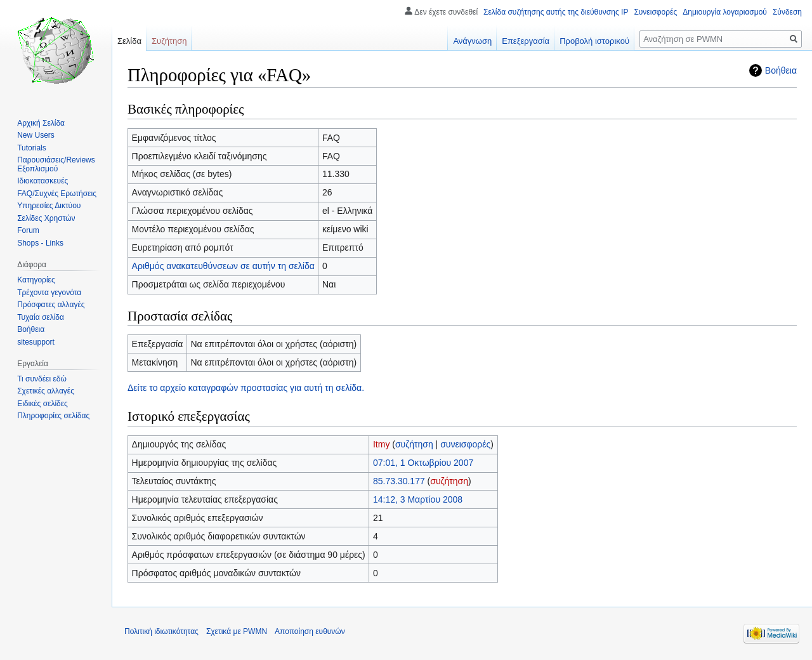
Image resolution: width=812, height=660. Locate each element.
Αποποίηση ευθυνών (310, 631)
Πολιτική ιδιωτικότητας (161, 631)
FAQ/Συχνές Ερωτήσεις (57, 194)
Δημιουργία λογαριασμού (725, 12)
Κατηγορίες (36, 280)
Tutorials (32, 148)
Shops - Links (40, 243)
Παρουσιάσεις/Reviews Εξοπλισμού (56, 164)
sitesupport (36, 342)
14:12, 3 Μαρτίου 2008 (418, 499)
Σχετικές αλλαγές (46, 391)
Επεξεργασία (526, 41)
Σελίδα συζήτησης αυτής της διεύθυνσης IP (556, 12)
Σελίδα (129, 41)
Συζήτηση (169, 41)
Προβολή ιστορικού (594, 41)
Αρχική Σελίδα (41, 123)
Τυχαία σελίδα (41, 317)
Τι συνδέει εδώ (42, 379)
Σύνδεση (787, 12)
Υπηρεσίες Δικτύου (49, 206)
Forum (28, 230)
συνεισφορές (465, 444)
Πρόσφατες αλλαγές (51, 305)
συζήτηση (414, 444)
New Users (36, 135)
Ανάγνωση (472, 41)
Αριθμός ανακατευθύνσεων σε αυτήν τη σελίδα (223, 266)
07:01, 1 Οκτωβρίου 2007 (423, 463)
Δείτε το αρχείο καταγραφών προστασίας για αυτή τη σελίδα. (246, 388)
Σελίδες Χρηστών (46, 218)
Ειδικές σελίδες (43, 404)
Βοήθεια (781, 70)
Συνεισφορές (655, 12)
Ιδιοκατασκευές (43, 181)
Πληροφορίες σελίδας (53, 416)
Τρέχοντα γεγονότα (49, 293)
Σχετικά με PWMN (237, 631)
